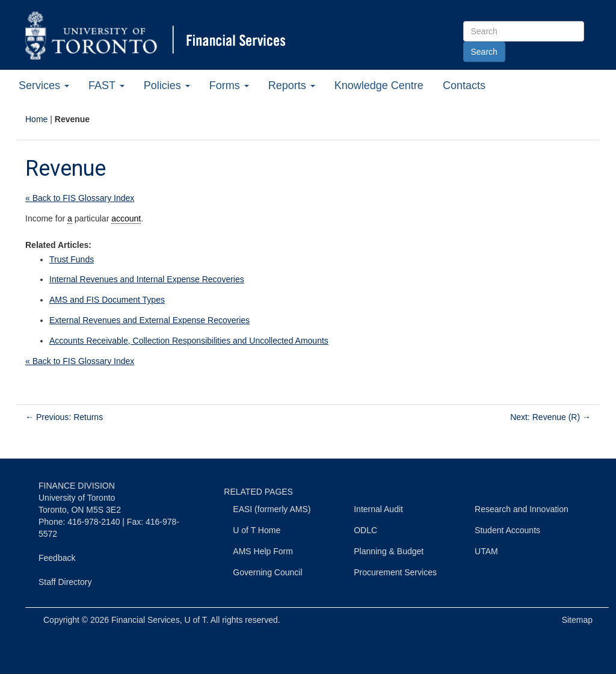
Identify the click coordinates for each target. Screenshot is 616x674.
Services (44, 85)
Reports (292, 85)
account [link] (126, 218)
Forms (229, 85)
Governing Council (267, 572)
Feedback (57, 558)
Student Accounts (507, 530)
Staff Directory (65, 582)
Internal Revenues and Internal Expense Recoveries (147, 279)
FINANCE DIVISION (77, 486)
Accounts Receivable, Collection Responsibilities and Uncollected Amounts (189, 341)
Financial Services (146, 620)
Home (36, 119)
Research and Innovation (522, 509)
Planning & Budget (389, 551)
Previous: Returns (64, 417)
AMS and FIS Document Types (107, 300)
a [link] (70, 218)
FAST (106, 85)
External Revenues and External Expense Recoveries (149, 320)
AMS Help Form (263, 551)
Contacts (464, 85)
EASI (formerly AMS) (272, 509)
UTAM (486, 551)
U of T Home (257, 530)
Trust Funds (72, 259)
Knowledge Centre (379, 85)
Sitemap (577, 620)
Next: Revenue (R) (550, 417)
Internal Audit (378, 509)
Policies (167, 85)
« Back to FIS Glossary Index (80, 198)
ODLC (365, 530)
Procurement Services (395, 572)
